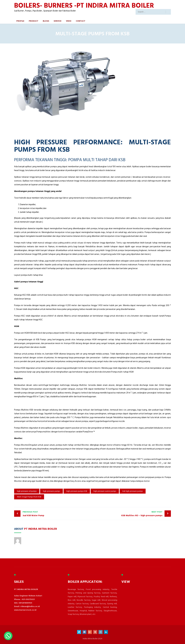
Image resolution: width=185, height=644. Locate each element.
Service (58, 21)
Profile (20, 21)
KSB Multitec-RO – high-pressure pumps (128, 514)
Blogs (46, 21)
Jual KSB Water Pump (57, 514)
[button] (8, 636)
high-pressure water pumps (105, 491)
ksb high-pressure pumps (133, 491)
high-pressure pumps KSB (77, 491)
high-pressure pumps (51, 491)
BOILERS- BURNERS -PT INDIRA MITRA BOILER (84, 5)
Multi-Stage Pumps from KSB (29, 497)
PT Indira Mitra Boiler (41, 529)
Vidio (69, 21)
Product (34, 21)
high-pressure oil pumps (27, 491)
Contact (81, 21)
